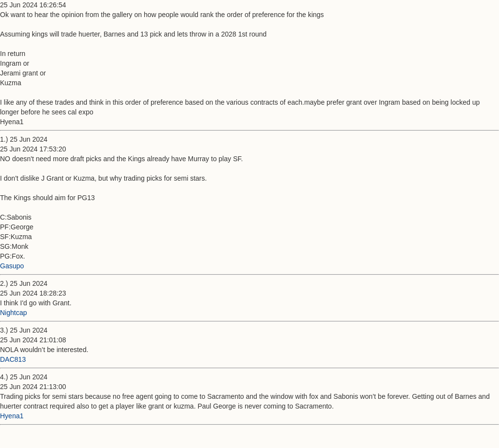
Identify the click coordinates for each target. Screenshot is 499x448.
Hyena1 (12, 416)
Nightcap (13, 313)
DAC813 (13, 359)
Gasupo (12, 266)
